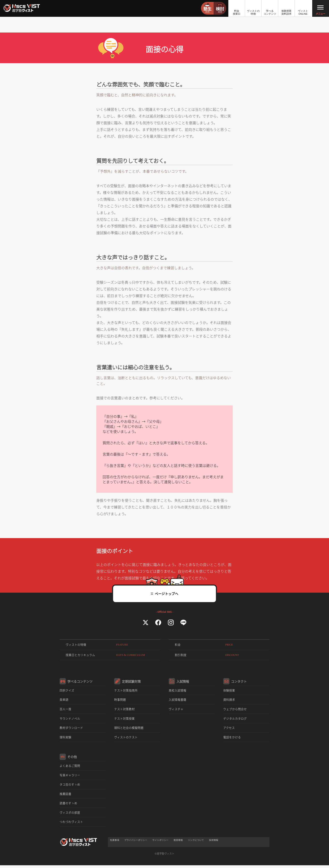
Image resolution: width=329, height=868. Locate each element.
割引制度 (208, 656)
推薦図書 (65, 796)
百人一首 (65, 710)
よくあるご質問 (70, 767)
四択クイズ (67, 691)
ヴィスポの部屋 (70, 814)
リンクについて (196, 842)
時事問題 (120, 701)
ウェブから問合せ (235, 710)
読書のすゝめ (68, 805)
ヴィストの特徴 (98, 645)
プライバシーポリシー (136, 842)
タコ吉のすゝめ (70, 786)
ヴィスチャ (176, 710)
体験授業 (229, 691)
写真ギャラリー (70, 777)
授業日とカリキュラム (107, 656)
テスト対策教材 (124, 710)
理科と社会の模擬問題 (129, 729)
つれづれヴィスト (71, 824)
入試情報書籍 (178, 701)
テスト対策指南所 (126, 691)
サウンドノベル (70, 720)
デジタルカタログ (235, 720)
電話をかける (232, 739)
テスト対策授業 (124, 720)
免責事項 (115, 842)
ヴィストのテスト (126, 739)
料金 (205, 645)
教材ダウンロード (71, 729)
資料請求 (229, 701)
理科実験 (65, 739)
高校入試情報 (178, 691)
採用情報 (214, 842)
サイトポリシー (160, 842)
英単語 (64, 701)
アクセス (229, 729)
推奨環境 (178, 842)
